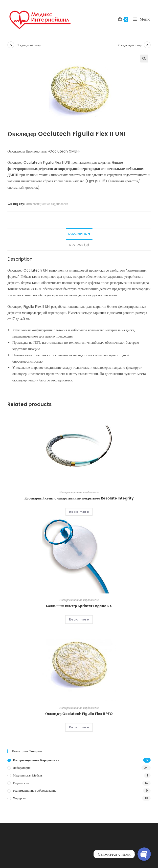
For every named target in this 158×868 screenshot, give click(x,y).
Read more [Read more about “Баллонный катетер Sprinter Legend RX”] (79, 619)
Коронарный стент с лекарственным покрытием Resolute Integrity (79, 498)
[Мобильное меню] (140, 19)
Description (79, 234)
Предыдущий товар (29, 45)
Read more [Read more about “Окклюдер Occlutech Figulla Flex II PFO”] (79, 727)
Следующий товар (130, 45)
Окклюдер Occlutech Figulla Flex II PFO (79, 714)
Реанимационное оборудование (34, 790)
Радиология (21, 783)
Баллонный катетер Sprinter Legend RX (79, 606)
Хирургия (20, 798)
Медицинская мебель (28, 775)
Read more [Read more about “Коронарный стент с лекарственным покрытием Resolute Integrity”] (79, 512)
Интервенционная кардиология (47, 204)
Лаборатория (22, 768)
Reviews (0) (79, 245)
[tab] (79, 234)
